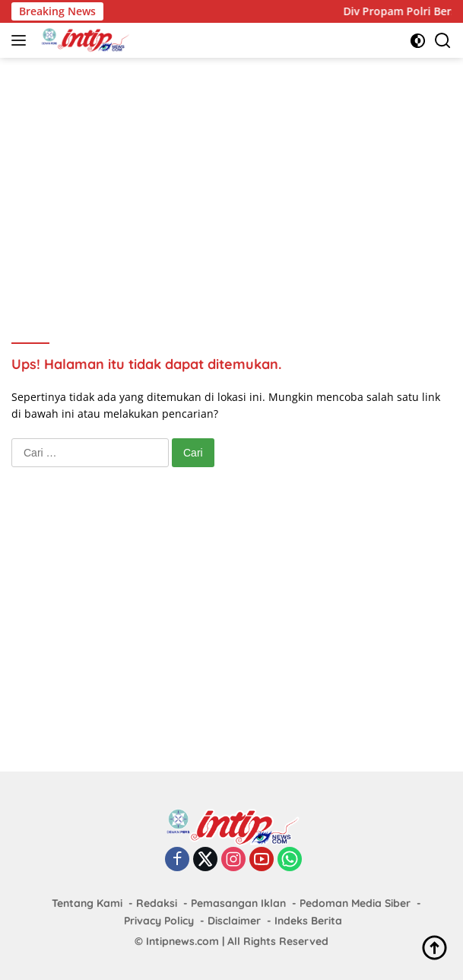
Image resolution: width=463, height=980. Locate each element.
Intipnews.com (182, 941)
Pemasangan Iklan (238, 903)
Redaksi (157, 903)
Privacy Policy (159, 921)
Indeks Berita (308, 921)
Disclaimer (234, 921)
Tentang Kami (87, 903)
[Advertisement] (237, 180)
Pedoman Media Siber (355, 903)
